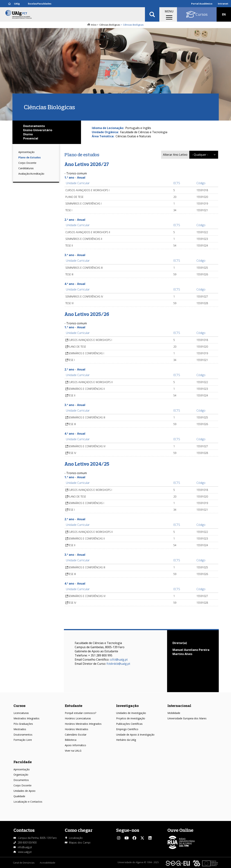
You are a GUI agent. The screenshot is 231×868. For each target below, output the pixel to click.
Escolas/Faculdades (40, 4)
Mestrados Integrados (26, 718)
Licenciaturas (21, 713)
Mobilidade (174, 713)
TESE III (72, 424)
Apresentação (26, 152)
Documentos (21, 780)
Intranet (223, 4)
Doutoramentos (23, 735)
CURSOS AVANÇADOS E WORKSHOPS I (90, 340)
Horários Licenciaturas (78, 718)
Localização (76, 838)
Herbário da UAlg (126, 740)
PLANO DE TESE (77, 347)
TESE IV (72, 453)
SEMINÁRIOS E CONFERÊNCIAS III (87, 417)
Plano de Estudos (30, 157)
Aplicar (152, 14)
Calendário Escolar (76, 735)
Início (94, 25)
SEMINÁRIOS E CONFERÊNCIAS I (86, 353)
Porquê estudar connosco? (80, 713)
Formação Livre (23, 740)
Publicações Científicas (129, 724)
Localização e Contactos (28, 802)
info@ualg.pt (25, 847)
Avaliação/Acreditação (31, 174)
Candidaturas (26, 168)
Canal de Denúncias (24, 863)
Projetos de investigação (131, 718)
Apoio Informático (75, 745)
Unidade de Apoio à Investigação (135, 735)
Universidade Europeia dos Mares (187, 718)
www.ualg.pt (25, 852)
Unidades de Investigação (131, 713)
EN (224, 14)
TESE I (71, 360)
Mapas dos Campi (80, 843)
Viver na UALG (73, 751)
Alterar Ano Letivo (175, 155)
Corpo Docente (27, 163)
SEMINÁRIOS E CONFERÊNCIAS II (86, 389)
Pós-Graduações (23, 724)
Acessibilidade (48, 863)
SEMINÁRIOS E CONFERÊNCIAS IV (87, 446)
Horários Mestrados (77, 729)
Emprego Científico (127, 729)
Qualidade (19, 796)
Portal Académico (202, 4)
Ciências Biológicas (110, 25)
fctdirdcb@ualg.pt (118, 664)
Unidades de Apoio (24, 791)
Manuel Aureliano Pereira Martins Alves (191, 652)
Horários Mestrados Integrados (83, 724)
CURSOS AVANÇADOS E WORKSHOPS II (90, 382)
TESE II (72, 395)
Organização (21, 775)
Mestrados (20, 729)
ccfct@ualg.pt (119, 660)
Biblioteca (71, 740)
